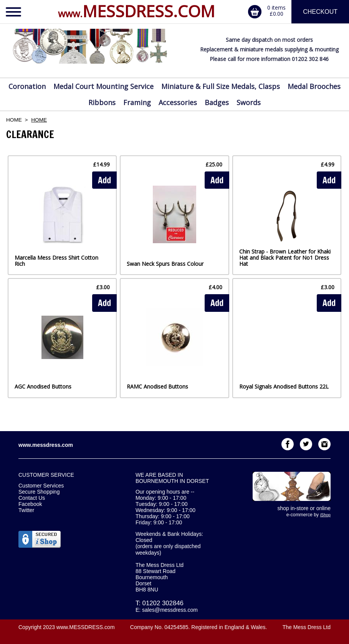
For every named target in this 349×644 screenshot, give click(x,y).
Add (104, 180)
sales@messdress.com (170, 610)
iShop (325, 515)
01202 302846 (163, 603)
